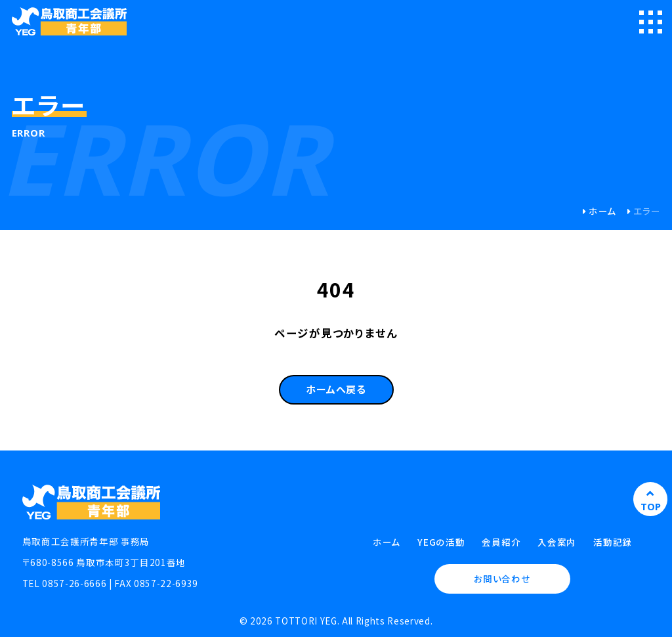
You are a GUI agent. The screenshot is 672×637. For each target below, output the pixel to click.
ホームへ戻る (336, 389)
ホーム (602, 211)
